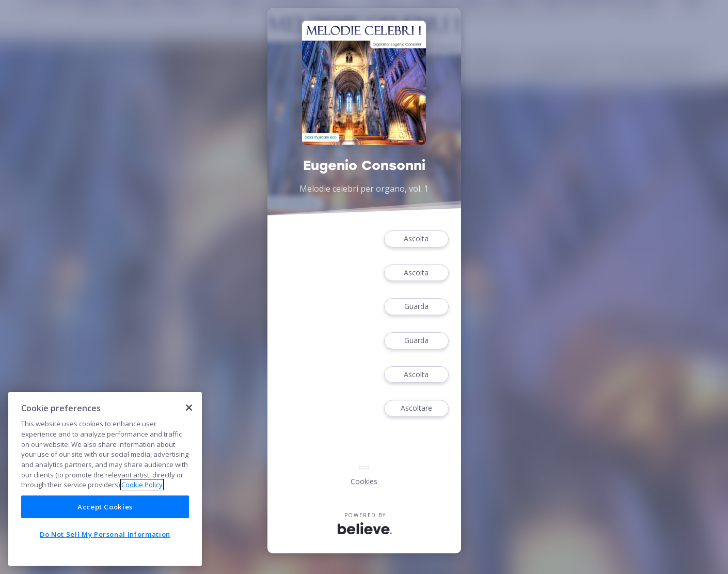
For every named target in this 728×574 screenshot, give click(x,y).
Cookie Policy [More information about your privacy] (142, 485)
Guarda (416, 307)
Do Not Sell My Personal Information (105, 534)
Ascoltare (416, 408)
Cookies (364, 481)
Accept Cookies (105, 507)
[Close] (189, 408)
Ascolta (416, 239)
